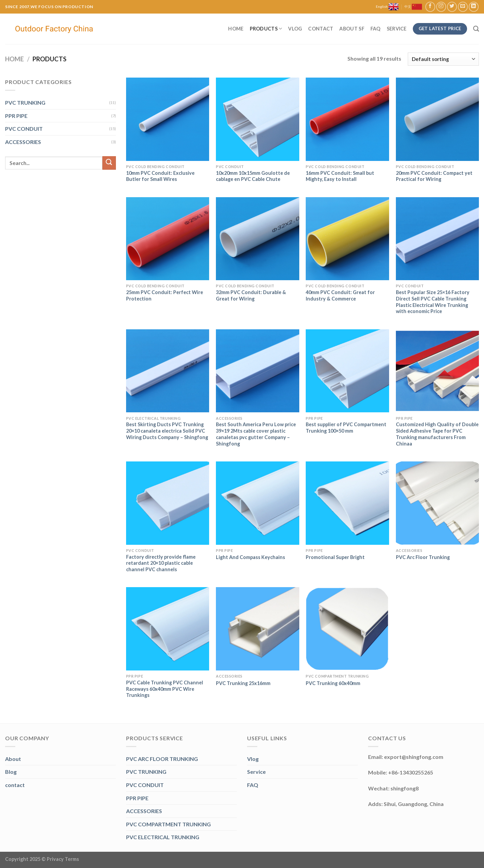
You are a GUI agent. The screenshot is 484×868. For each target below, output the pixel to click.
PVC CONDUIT (24, 129)
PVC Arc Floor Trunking (423, 557)
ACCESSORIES (23, 142)
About (13, 759)
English (387, 7)
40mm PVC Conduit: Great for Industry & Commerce (340, 295)
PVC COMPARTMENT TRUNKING (168, 824)
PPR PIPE (16, 116)
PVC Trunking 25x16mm (243, 683)
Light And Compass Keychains (250, 557)
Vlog (295, 29)
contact (15, 785)
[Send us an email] (463, 7)
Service (397, 29)
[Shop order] (443, 59)
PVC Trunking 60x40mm (333, 683)
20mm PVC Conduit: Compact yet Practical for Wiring (434, 176)
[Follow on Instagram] (441, 7)
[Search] (476, 29)
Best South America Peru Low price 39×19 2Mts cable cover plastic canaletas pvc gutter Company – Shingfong (256, 434)
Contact (321, 29)
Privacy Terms (63, 859)
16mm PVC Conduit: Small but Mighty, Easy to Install (340, 176)
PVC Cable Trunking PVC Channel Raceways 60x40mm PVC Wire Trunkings (165, 689)
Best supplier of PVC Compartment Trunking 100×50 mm (346, 428)
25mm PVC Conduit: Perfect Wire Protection (165, 295)
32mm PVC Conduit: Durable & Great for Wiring (251, 295)
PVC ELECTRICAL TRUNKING (163, 837)
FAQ (376, 29)
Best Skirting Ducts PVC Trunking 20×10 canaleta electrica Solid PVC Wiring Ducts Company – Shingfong (167, 431)
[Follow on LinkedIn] (474, 7)
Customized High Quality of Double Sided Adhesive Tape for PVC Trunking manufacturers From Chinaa (437, 434)
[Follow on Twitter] (452, 7)
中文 (413, 7)
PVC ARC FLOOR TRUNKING (162, 759)
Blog (11, 772)
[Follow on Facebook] (430, 7)
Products (266, 29)
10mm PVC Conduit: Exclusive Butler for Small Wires (160, 176)
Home (236, 29)
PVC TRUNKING (25, 102)
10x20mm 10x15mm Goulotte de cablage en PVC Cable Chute (253, 176)
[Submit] (109, 163)
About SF (352, 29)
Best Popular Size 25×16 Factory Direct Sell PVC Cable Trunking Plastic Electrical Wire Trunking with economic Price (433, 302)
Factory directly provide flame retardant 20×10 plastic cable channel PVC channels (161, 563)
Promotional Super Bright (335, 557)
